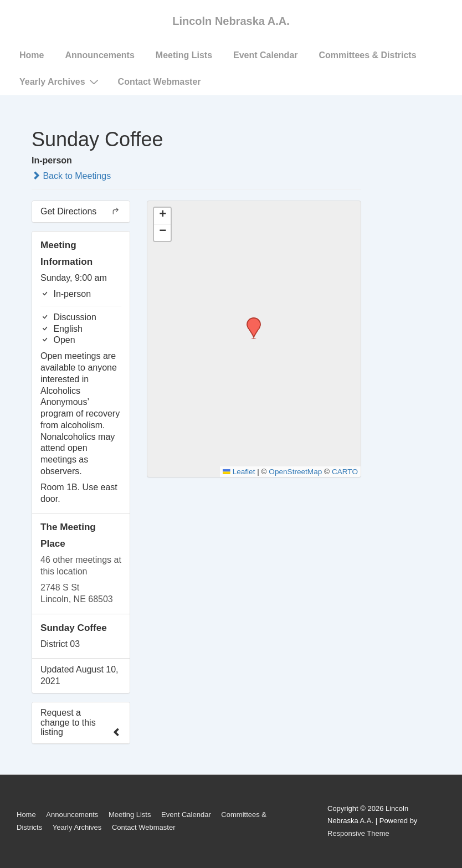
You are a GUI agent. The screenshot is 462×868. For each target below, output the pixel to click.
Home (32, 55)
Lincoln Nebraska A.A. (231, 21)
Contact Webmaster (160, 82)
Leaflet (239, 472)
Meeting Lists (184, 55)
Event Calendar (265, 55)
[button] (250, 321)
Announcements (99, 55)
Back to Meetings (71, 176)
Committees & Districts (368, 55)
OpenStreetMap (295, 472)
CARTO (345, 472)
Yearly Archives (60, 81)
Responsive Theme (358, 833)
